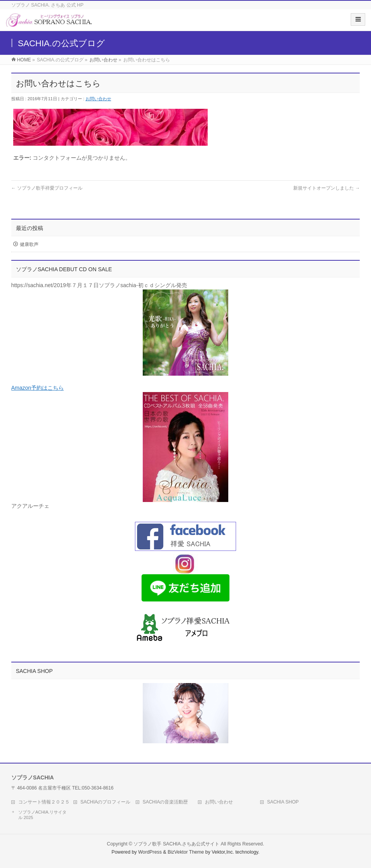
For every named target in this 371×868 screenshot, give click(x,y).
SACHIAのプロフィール (106, 802)
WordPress (150, 852)
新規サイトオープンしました (326, 188)
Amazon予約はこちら (38, 388)
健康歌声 (29, 244)
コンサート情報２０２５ (44, 802)
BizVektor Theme (186, 852)
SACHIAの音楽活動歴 (165, 802)
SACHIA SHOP (283, 802)
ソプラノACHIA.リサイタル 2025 (43, 815)
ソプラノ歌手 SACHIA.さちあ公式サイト (176, 844)
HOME (24, 60)
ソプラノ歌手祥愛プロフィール (47, 188)
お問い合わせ (103, 60)
